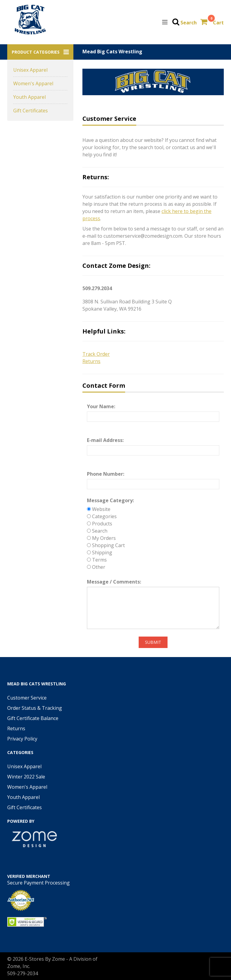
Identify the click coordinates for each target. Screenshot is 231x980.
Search (189, 23)
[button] (40, 52)
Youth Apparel (29, 97)
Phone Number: (106, 474)
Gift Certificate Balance (33, 718)
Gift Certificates (31, 111)
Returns (16, 728)
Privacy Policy (22, 739)
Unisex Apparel (30, 70)
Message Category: (110, 500)
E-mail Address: (105, 440)
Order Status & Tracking (35, 708)
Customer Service (27, 698)
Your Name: (101, 406)
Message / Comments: (114, 582)
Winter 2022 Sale (26, 777)
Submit (153, 642)
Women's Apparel (33, 83)
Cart (218, 23)
